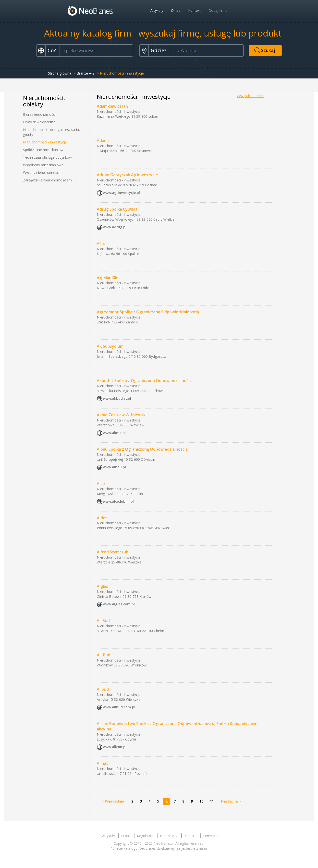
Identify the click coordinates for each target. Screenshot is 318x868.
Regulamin (145, 836)
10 (201, 801)
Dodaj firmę (218, 10)
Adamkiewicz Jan (112, 106)
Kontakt (194, 10)
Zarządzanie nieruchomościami (48, 180)
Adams (103, 140)
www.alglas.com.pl (119, 604)
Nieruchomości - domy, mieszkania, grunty (51, 132)
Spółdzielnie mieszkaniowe (44, 150)
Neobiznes (90, 11)
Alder (102, 518)
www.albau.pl (114, 467)
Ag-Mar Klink (109, 278)
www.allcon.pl (115, 747)
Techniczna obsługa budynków (47, 157)
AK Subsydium (110, 346)
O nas (176, 10)
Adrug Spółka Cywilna (117, 209)
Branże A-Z (86, 73)
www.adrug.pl (115, 227)
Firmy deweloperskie (39, 122)
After (102, 243)
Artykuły (157, 10)
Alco (101, 484)
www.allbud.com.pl (119, 707)
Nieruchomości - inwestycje (45, 142)
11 (212, 801)
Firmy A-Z (211, 836)
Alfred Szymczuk (112, 552)
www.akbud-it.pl (117, 398)
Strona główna (60, 73)
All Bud (103, 621)
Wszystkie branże (251, 96)
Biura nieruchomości (39, 114)
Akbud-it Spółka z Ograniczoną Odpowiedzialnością (145, 381)
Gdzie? (159, 50)
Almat (102, 763)
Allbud (103, 689)
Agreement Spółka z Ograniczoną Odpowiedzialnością (148, 312)
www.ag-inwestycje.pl (121, 193)
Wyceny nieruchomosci (41, 172)
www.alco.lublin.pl (118, 501)
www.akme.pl (114, 433)
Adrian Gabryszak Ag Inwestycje (127, 175)
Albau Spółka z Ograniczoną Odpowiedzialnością (142, 449)
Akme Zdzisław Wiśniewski (122, 415)
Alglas (102, 586)
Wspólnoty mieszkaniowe (43, 165)
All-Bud (104, 655)
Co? (52, 50)
